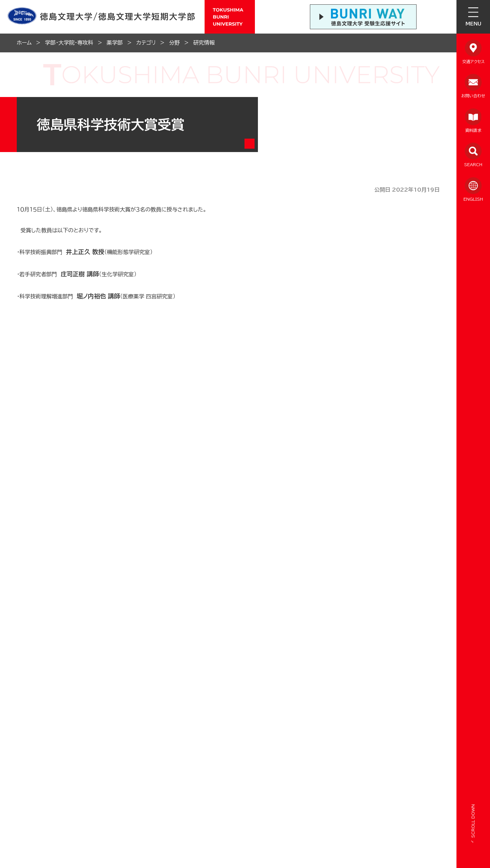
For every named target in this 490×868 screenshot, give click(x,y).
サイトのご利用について (239, 740)
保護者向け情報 (69, 770)
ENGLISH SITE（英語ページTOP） (61, 812)
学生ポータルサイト (338, 688)
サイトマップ (306, 724)
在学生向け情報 (69, 755)
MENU (473, 24)
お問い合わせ (473, 96)
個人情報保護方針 (233, 724)
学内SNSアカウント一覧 (154, 686)
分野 (174, 43)
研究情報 (204, 43)
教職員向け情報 (149, 740)
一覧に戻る (234, 469)
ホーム (24, 43)
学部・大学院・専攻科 (69, 43)
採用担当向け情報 (152, 755)
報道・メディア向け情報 (158, 770)
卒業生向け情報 (149, 724)
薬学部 (115, 43)
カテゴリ (146, 43)
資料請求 (473, 130)
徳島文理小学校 (333, 664)
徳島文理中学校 (263, 665)
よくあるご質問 (68, 740)
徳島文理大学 (401, 665)
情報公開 (61, 724)
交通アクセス (473, 61)
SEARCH (473, 164)
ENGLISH (473, 199)
